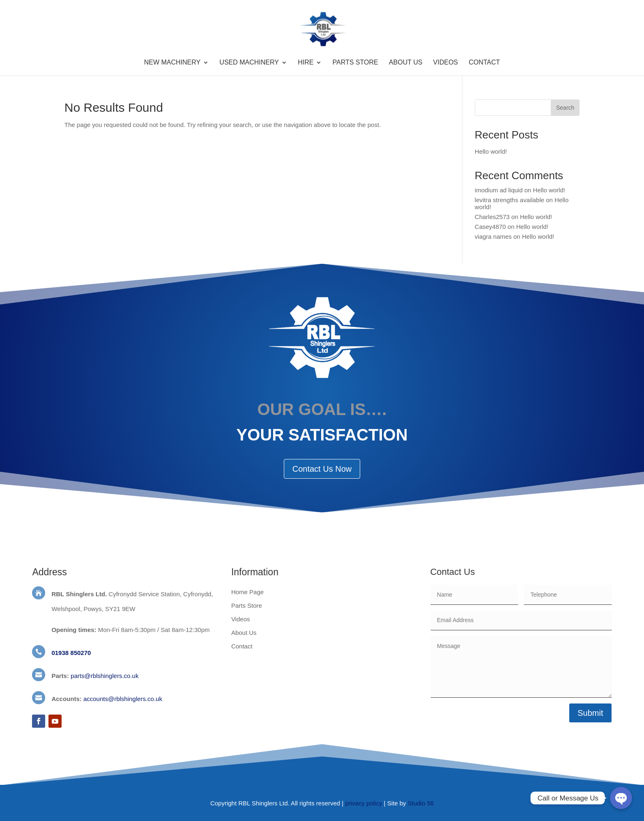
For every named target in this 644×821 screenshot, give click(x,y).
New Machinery (172, 63)
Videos (446, 63)
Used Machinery (249, 63)
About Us (406, 63)
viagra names (493, 236)
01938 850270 (71, 653)
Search (565, 108)
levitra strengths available (509, 200)
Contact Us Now (322, 469)
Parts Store (355, 63)
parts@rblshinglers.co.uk (105, 676)
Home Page (247, 592)
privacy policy (363, 803)
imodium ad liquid (499, 190)
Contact (484, 63)
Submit (590, 713)
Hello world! (491, 151)
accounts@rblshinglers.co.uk (123, 699)
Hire (306, 63)
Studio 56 (421, 803)
